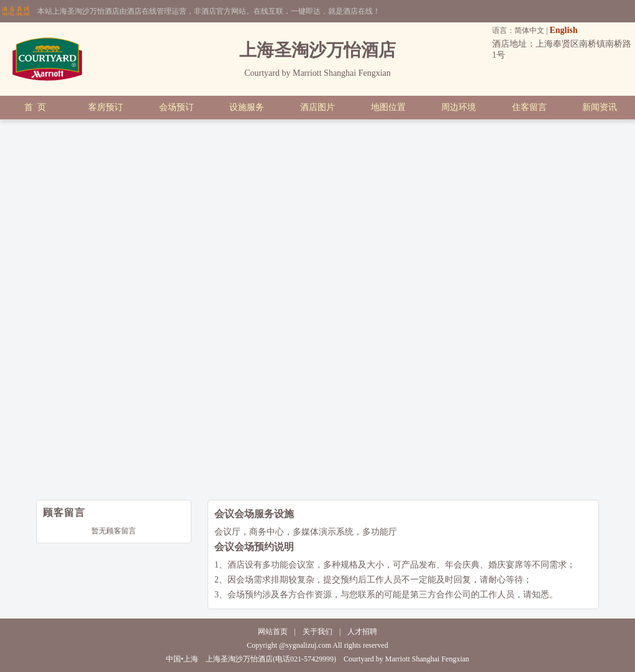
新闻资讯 (600, 107)
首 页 (35, 107)
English (563, 30)
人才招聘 (362, 632)
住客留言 (529, 107)
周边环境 (459, 107)
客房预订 (106, 107)
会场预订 (176, 107)
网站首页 (273, 632)
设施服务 (247, 107)
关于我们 (317, 632)
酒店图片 (317, 107)
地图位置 (388, 107)
